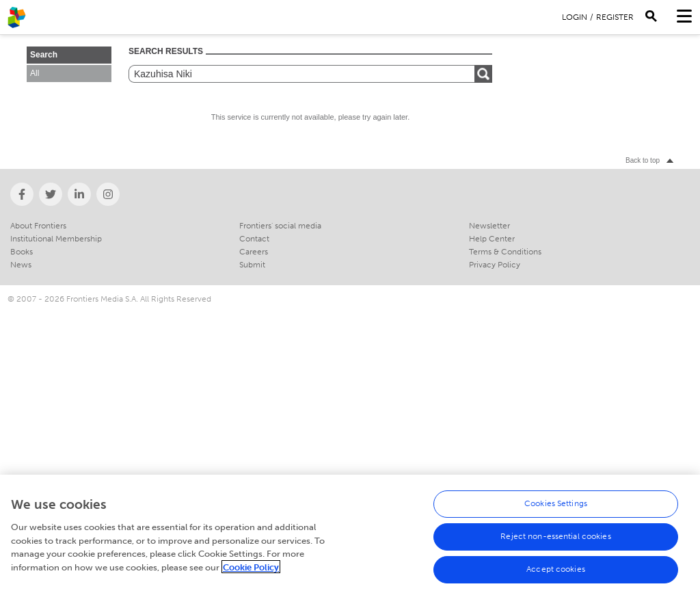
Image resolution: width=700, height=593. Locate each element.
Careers (254, 252)
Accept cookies (556, 572)
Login (575, 17)
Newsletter (489, 226)
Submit (252, 265)
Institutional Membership (56, 239)
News (21, 265)
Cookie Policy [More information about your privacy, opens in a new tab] (251, 571)
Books (22, 252)
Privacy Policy (495, 265)
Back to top (643, 160)
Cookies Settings (556, 507)
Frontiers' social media (280, 226)
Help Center (492, 239)
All (35, 73)
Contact (254, 239)
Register (615, 17)
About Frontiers (38, 226)
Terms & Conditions (505, 252)
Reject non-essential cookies (555, 540)
